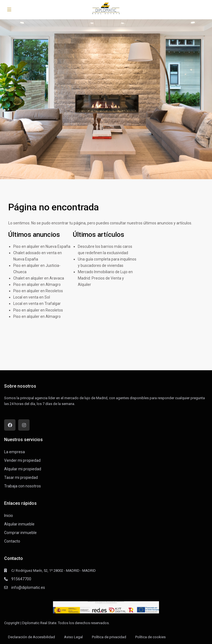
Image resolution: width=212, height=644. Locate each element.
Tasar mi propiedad (21, 477)
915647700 (21, 579)
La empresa (14, 452)
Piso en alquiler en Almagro (37, 285)
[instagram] (24, 425)
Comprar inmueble (20, 533)
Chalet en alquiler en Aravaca (39, 278)
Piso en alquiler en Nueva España (42, 246)
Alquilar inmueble (19, 524)
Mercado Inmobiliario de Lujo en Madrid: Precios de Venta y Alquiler (105, 278)
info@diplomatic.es (28, 587)
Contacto (12, 541)
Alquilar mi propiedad (23, 469)
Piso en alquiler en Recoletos (38, 291)
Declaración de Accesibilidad (31, 637)
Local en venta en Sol (32, 297)
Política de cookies (150, 637)
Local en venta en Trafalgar (37, 304)
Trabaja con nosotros (22, 486)
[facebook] (10, 425)
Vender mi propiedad (22, 460)
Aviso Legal (73, 637)
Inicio (9, 516)
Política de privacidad (109, 637)
